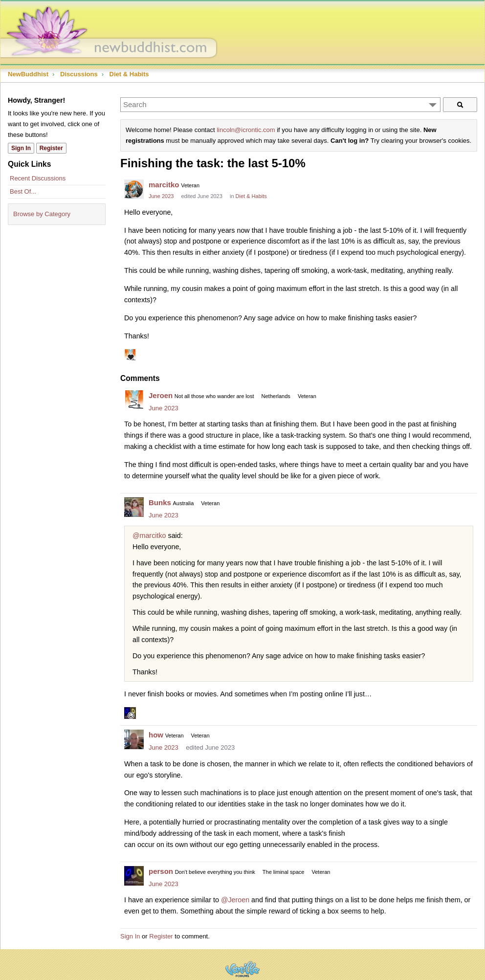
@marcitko (149, 535)
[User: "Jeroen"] (134, 400)
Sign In (130, 936)
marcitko (164, 185)
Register (161, 936)
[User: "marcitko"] (134, 189)
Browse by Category (42, 214)
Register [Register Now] (51, 148)
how (156, 735)
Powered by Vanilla (242, 969)
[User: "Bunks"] (134, 507)
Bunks (160, 502)
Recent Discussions (38, 178)
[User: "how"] (134, 739)
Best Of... (23, 191)
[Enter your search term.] (280, 105)
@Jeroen (235, 900)
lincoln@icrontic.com (246, 130)
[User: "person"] (134, 876)
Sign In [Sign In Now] (21, 148)
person (161, 871)
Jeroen (161, 395)
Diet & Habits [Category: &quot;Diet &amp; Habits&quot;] (251, 196)
